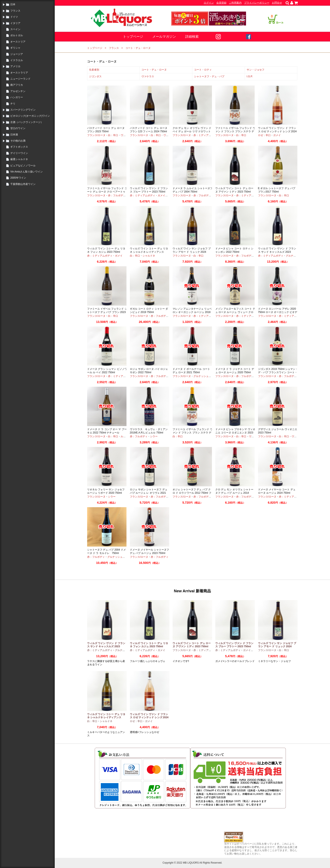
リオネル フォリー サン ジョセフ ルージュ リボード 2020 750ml (106, 491)
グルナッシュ (293, 256)
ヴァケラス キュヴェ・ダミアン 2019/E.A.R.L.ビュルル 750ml (149, 431)
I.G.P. (250, 76)
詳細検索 (192, 37)
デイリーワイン (19, 153)
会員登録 (221, 3)
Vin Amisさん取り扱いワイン (27, 172)
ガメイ (277, 135)
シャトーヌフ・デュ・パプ (209, 76)
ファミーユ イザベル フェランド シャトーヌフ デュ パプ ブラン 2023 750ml (107, 312)
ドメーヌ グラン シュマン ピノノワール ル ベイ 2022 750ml (107, 371)
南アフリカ (17, 85)
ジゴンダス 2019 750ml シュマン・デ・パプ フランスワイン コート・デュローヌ (278, 372)
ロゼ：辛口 (264, 135)
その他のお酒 (18, 141)
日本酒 (14, 135)
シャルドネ (149, 256)
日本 (13, 4)
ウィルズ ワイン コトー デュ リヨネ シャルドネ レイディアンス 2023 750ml (149, 252)
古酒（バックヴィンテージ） (27, 122)
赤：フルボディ (117, 195)
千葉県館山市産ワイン (23, 184)
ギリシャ (15, 48)
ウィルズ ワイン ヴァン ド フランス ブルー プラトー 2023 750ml (149, 190)
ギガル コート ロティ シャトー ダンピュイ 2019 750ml (149, 310)
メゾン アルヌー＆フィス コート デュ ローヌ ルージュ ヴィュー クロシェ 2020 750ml (235, 312)
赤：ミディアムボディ (206, 135)
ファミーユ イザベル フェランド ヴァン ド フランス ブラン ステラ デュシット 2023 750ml (193, 433)
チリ (13, 104)
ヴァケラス (148, 76)
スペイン (15, 29)
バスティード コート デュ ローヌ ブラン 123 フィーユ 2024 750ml (149, 130)
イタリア (15, 23)
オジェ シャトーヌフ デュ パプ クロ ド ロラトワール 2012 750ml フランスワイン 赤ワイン (192, 493)
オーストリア (18, 42)
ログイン (209, 3)
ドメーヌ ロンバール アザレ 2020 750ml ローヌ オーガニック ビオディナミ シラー (278, 312)
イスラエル (17, 60)
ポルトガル (17, 35)
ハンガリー (17, 97)
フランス (15, 11)
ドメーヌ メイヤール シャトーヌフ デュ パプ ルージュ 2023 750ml (150, 551)
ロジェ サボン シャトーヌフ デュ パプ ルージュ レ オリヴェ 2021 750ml (149, 493)
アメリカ (15, 66)
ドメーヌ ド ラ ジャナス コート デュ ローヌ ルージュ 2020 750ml (235, 371)
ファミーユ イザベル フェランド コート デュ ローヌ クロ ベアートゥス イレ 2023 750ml (107, 192)
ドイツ (14, 17)
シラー (154, 436)
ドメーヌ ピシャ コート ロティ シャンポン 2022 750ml (234, 250)
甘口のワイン (18, 128)
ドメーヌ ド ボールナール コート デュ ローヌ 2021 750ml (191, 371)
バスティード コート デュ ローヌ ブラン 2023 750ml (106, 130)
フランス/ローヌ (96, 135)
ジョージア (17, 54)
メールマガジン (164, 37)
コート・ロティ (203, 70)
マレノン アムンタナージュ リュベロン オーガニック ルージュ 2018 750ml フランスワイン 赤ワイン (192, 312)
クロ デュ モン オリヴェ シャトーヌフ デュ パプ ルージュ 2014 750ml (234, 493)
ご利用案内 (235, 3)
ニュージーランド (20, 79)
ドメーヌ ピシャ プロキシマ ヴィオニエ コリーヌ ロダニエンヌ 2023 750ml (235, 433)
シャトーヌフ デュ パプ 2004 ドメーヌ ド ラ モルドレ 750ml (106, 551)
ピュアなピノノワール (23, 166)
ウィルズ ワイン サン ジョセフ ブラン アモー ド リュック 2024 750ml (192, 252)
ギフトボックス (19, 147)
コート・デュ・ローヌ (138, 48)
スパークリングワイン (23, 110)
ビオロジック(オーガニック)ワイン (30, 116)
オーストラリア (19, 73)
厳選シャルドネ (19, 159)
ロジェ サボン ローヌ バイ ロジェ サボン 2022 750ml (149, 371)
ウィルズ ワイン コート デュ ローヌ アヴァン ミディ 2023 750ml (234, 190)
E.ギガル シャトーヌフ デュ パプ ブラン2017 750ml (277, 190)
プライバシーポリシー (257, 3)
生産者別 (94, 70)
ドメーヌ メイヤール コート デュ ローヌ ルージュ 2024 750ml (277, 491)
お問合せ (277, 3)
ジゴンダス (95, 76)
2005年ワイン (18, 178)
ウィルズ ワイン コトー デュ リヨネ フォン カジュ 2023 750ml (106, 250)
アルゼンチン (18, 91)
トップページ (133, 37)
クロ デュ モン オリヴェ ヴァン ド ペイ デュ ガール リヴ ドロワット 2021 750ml (192, 131)
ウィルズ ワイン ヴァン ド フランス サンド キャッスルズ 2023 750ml (277, 252)
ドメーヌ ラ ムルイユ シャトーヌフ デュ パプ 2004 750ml (193, 190)
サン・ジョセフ (255, 70)
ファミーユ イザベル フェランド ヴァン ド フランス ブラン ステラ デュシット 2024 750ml (235, 131)
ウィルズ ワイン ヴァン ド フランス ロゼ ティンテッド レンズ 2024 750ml (277, 131)
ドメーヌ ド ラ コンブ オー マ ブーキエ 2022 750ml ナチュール (107, 431)
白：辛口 (113, 135)
